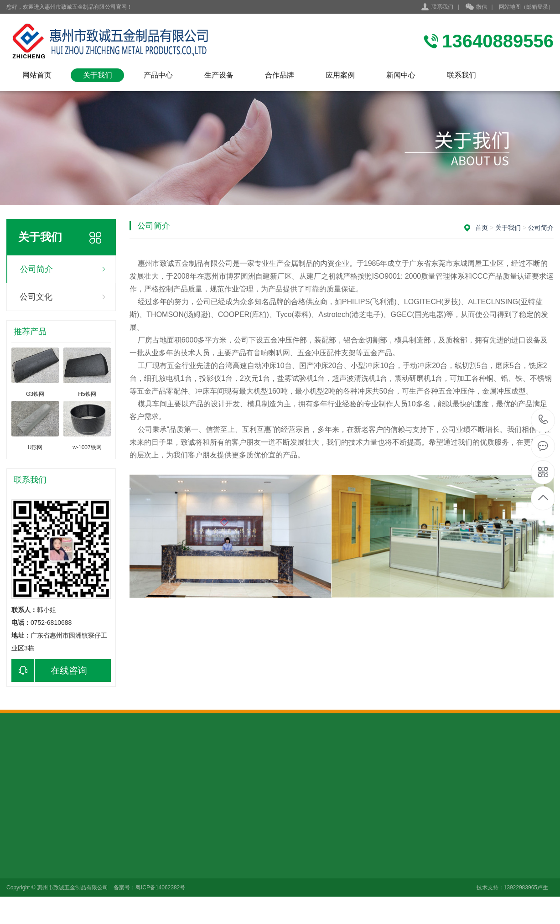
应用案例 (340, 75)
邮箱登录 (537, 7)
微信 (476, 7)
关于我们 (98, 75)
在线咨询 (49, 670)
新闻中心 (401, 75)
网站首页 (37, 75)
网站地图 (510, 7)
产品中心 (158, 75)
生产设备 (219, 75)
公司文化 (36, 297)
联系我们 (442, 7)
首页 (482, 228)
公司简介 (36, 269)
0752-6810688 (543, 420)
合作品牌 (280, 75)
